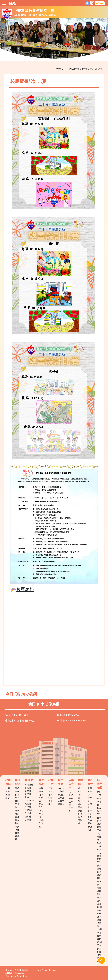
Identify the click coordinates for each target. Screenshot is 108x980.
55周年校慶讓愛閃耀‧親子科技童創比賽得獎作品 (100, 945)
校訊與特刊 (17, 804)
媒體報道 (8, 796)
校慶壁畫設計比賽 (92, 69)
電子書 (80, 796)
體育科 (28, 817)
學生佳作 (41, 806)
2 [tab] (41, 55)
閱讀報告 (80, 822)
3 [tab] (46, 55)
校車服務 (17, 825)
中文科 (28, 788)
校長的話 (17, 796)
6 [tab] (58, 55)
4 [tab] (50, 55)
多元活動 (50, 796)
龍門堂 (90, 806)
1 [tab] (37, 55)
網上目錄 (80, 790)
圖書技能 (80, 809)
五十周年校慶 (72, 69)
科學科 (28, 807)
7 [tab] (62, 55)
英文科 (28, 791)
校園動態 (8, 790)
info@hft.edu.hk (77, 721)
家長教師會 (90, 792)
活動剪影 (50, 790)
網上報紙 (80, 803)
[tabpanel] (54, 39)
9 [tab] (71, 55)
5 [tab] (54, 55)
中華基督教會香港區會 (90, 817)
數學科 (28, 794)
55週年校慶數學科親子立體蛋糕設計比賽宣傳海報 (99, 888)
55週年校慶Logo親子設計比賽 (100, 808)
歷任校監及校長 (17, 835)
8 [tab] (67, 55)
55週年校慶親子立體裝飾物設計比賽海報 (99, 856)
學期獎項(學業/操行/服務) (41, 819)
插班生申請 (71, 802)
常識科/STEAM (30, 799)
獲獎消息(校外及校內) (41, 795)
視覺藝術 (29, 810)
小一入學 (71, 794)
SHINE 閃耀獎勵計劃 (61, 792)
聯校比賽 (90, 828)
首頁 (59, 69)
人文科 (28, 804)
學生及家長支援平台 (61, 801)
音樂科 (28, 813)
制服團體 (50, 803)
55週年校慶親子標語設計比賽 (99, 830)
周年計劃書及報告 (17, 815)
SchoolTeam (22, 976)
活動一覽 (99, 794)
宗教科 (28, 820)
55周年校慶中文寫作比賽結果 (99, 917)
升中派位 (71, 810)
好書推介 (80, 815)
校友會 (90, 799)
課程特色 (29, 785)
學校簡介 (17, 790)
